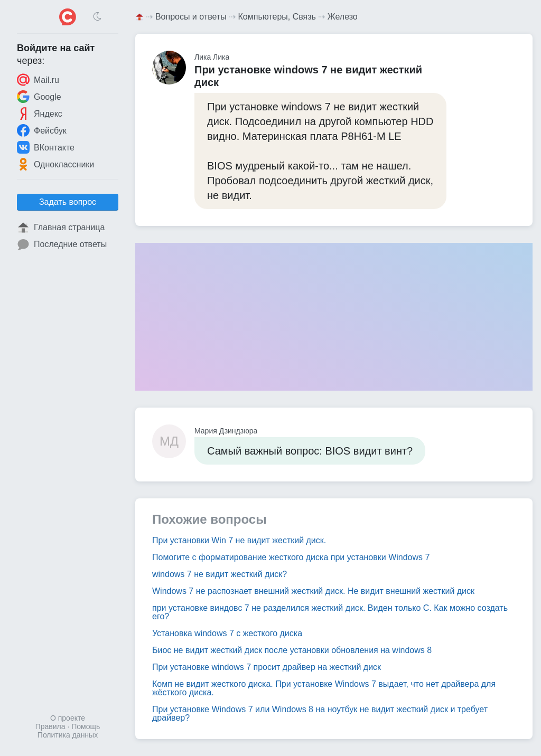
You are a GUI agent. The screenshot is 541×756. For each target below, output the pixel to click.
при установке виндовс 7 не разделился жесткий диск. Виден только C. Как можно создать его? (330, 612)
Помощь (86, 726)
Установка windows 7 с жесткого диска (227, 633)
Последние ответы (62, 244)
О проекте (68, 718)
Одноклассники (55, 164)
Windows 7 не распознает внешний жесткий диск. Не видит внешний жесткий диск (313, 591)
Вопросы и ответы (191, 17)
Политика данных (68, 735)
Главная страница (61, 228)
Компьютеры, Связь (277, 17)
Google (39, 97)
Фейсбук (42, 130)
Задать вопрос (68, 202)
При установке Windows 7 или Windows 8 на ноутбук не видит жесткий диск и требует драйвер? (320, 714)
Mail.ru (38, 80)
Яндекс (40, 114)
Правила (50, 726)
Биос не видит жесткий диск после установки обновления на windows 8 (292, 650)
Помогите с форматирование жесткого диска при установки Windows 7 (291, 557)
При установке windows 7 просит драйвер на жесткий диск (267, 667)
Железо (343, 17)
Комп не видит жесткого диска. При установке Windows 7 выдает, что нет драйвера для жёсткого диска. (324, 688)
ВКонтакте (46, 147)
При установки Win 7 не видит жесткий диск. (239, 540)
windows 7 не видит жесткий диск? (220, 574)
